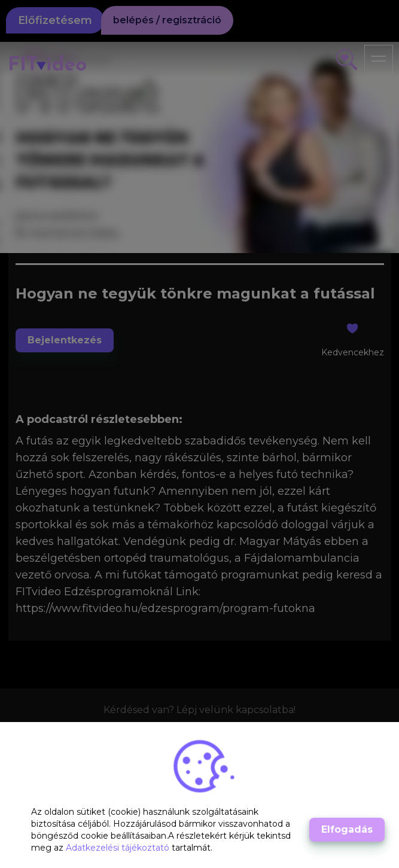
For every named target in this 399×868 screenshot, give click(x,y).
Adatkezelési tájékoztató (119, 848)
